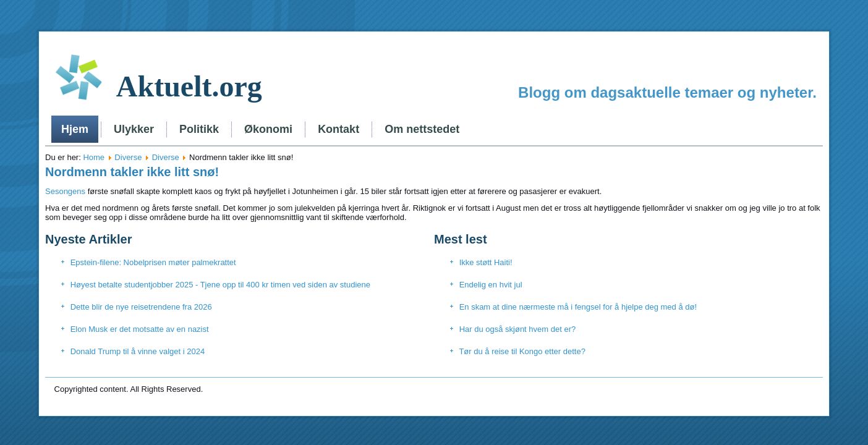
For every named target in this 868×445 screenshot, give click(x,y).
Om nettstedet (422, 129)
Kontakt (338, 129)
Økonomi (268, 129)
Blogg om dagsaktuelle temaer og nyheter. (667, 92)
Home (94, 157)
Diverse (128, 157)
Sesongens (65, 191)
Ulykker (134, 129)
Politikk (199, 129)
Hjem (75, 129)
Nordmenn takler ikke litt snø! (132, 172)
